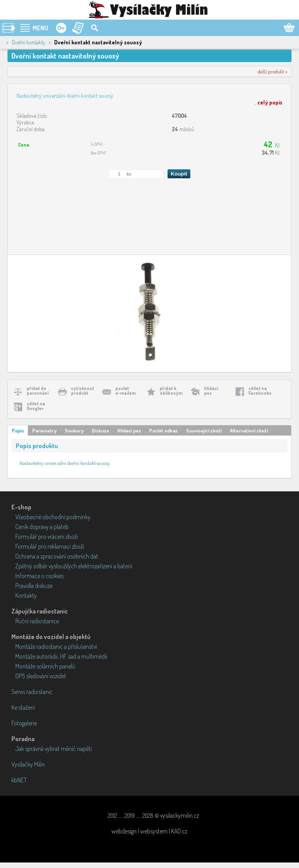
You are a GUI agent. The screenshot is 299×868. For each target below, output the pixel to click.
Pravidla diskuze (34, 586)
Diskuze (100, 430)
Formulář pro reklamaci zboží (50, 546)
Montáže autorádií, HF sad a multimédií (61, 656)
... (268, 102)
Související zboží (204, 430)
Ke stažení (23, 707)
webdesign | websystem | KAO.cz (149, 831)
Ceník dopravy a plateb (42, 527)
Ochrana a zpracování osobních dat (57, 556)
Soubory (74, 430)
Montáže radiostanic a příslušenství (56, 646)
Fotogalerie (24, 723)
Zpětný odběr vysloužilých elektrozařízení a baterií (74, 566)
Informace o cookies (39, 576)
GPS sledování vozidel (40, 676)
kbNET (19, 780)
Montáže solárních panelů (45, 666)
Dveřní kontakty (28, 42)
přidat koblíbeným (171, 391)
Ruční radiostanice (37, 621)
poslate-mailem (126, 391)
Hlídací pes (129, 430)
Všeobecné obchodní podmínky (53, 517)
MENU (40, 28)
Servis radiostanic (32, 692)
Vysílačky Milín (28, 764)
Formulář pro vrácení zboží (46, 537)
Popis (18, 430)
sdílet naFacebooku (260, 391)
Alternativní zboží (249, 430)
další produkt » (273, 71)
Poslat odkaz (163, 430)
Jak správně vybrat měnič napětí (54, 749)
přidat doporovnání (38, 391)
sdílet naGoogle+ (36, 406)
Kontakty (26, 595)
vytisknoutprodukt (83, 391)
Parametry (44, 430)
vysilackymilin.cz (180, 815)
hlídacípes (211, 391)
